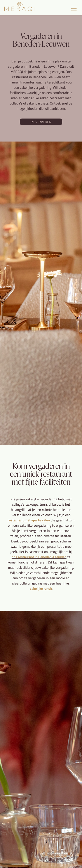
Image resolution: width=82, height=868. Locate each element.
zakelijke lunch (41, 588)
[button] (74, 9)
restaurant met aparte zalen (29, 520)
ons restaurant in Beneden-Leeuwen (39, 557)
